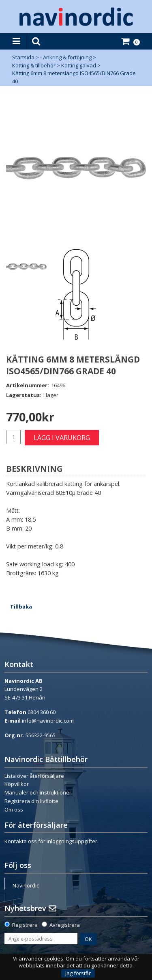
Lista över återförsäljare (34, 776)
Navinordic (26, 885)
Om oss (14, 809)
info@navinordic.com (48, 721)
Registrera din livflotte (31, 801)
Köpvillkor (17, 784)
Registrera (25, 925)
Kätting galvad (79, 65)
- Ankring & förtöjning (66, 57)
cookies (54, 959)
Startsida (23, 57)
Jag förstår (78, 973)
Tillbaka (21, 607)
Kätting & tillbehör (34, 65)
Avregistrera (65, 925)
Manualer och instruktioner (38, 792)
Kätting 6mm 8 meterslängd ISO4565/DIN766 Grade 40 (74, 77)
